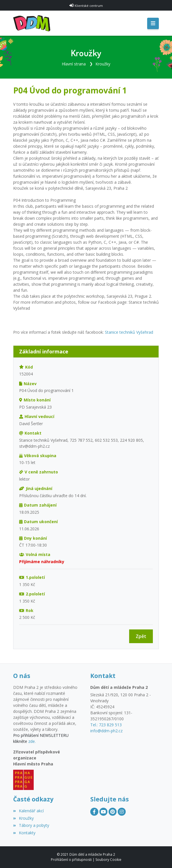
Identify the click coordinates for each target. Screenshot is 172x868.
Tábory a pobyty (31, 825)
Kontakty (24, 833)
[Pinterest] (113, 812)
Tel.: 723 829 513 (106, 725)
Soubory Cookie (108, 860)
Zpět (141, 636)
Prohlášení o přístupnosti (71, 860)
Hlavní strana (74, 64)
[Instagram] (122, 812)
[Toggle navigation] (153, 23)
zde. (32, 741)
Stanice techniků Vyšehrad (129, 332)
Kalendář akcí (28, 811)
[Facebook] (94, 812)
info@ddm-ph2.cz (106, 731)
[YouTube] (103, 812)
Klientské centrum (89, 6)
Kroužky (103, 64)
